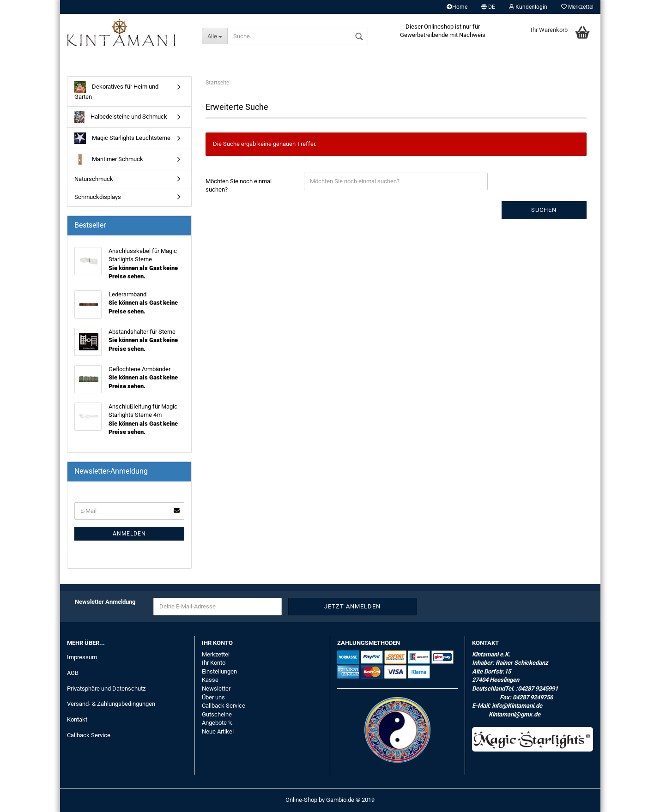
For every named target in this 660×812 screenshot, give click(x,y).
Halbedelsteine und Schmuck (121, 117)
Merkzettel (577, 7)
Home (457, 7)
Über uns (213, 697)
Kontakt (77, 719)
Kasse (210, 680)
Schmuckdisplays (98, 197)
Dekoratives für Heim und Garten (116, 91)
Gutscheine (217, 714)
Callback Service (89, 735)
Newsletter (216, 689)
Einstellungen (219, 671)
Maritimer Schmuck (109, 159)
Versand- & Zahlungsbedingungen (111, 704)
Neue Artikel (218, 731)
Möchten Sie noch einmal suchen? (239, 186)
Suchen (544, 210)
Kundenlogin (528, 7)
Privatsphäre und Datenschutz (106, 689)
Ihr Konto (214, 663)
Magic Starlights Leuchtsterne (122, 138)
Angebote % (217, 723)
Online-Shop (301, 800)
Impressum (82, 657)
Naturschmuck (94, 179)
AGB (73, 673)
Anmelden (129, 534)
